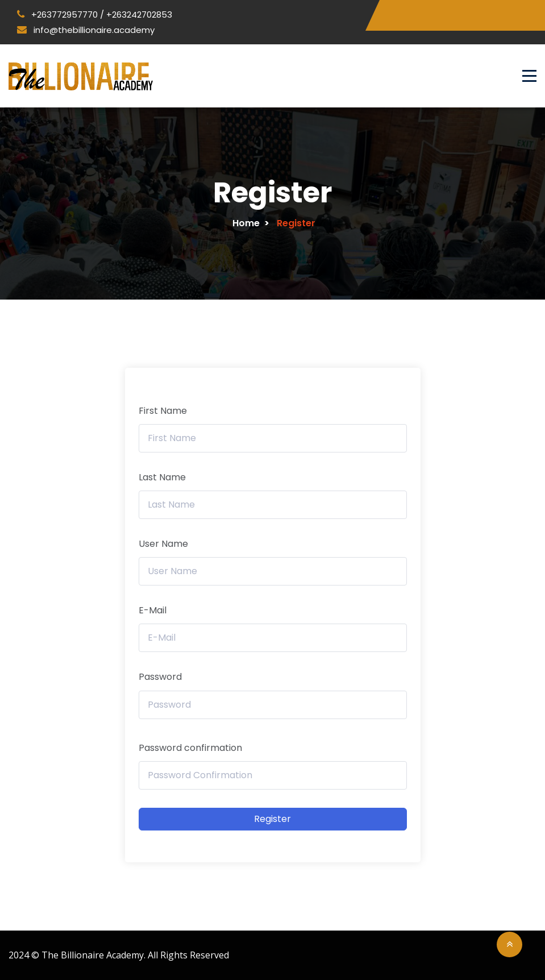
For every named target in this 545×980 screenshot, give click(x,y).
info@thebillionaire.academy (86, 30)
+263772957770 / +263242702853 (95, 14)
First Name (163, 411)
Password (160, 677)
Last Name (162, 477)
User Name (163, 544)
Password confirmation (190, 748)
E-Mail (153, 610)
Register (272, 819)
